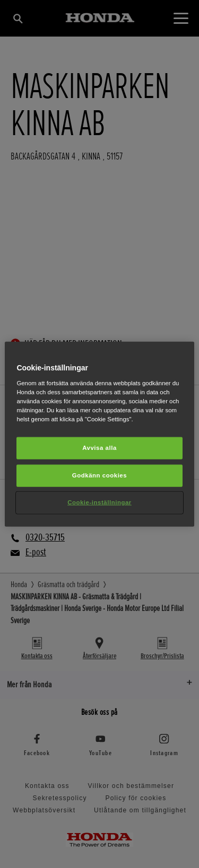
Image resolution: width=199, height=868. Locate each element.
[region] (99, 434)
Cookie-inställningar (99, 502)
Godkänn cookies (99, 475)
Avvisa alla (99, 448)
